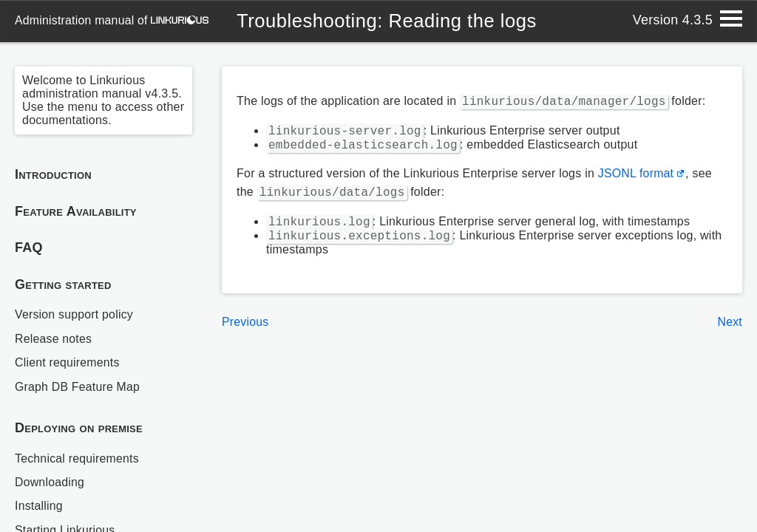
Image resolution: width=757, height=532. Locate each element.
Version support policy (75, 314)
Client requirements (68, 362)
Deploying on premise (79, 428)
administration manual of (112, 20)
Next (730, 328)
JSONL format (637, 176)
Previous (245, 328)
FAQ (29, 248)
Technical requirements (78, 458)
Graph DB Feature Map (78, 387)
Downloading (50, 482)
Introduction (53, 174)
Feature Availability (76, 211)
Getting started (63, 284)
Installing (39, 506)
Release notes (54, 339)
